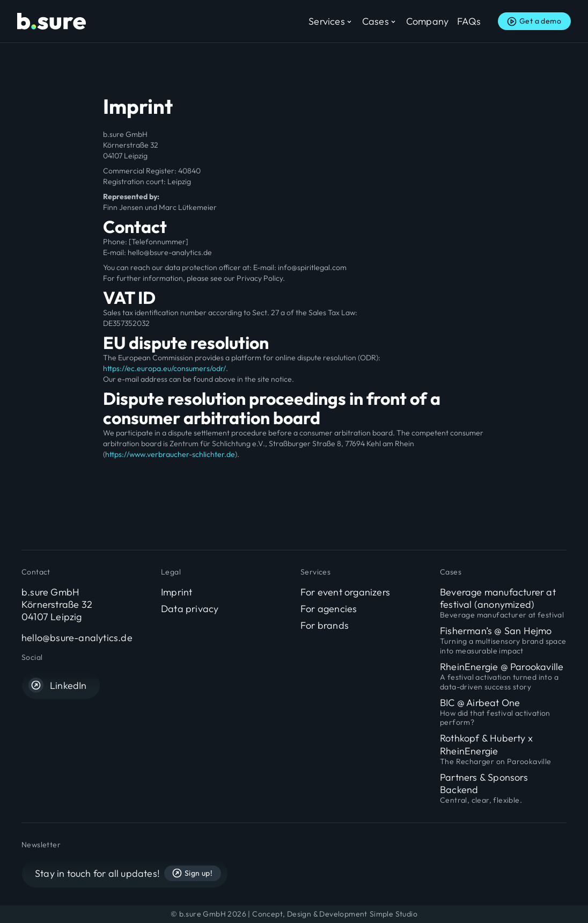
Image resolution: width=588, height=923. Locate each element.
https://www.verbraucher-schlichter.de (170, 454)
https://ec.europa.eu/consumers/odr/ (164, 368)
